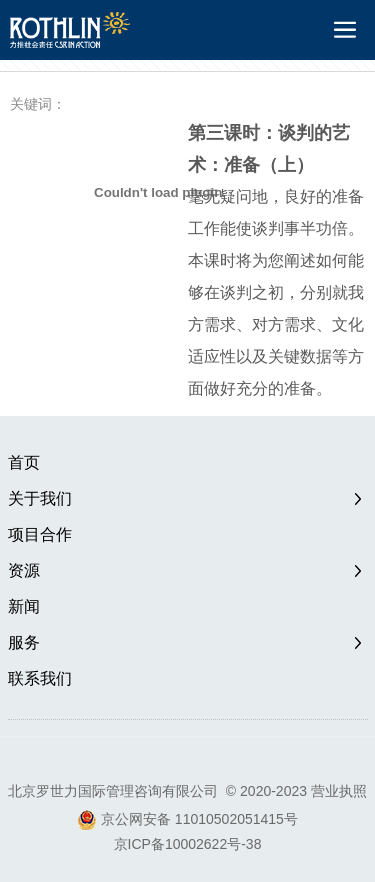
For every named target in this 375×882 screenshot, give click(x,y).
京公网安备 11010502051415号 (199, 819)
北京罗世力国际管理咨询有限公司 (113, 791)
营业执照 (339, 791)
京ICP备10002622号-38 (188, 844)
